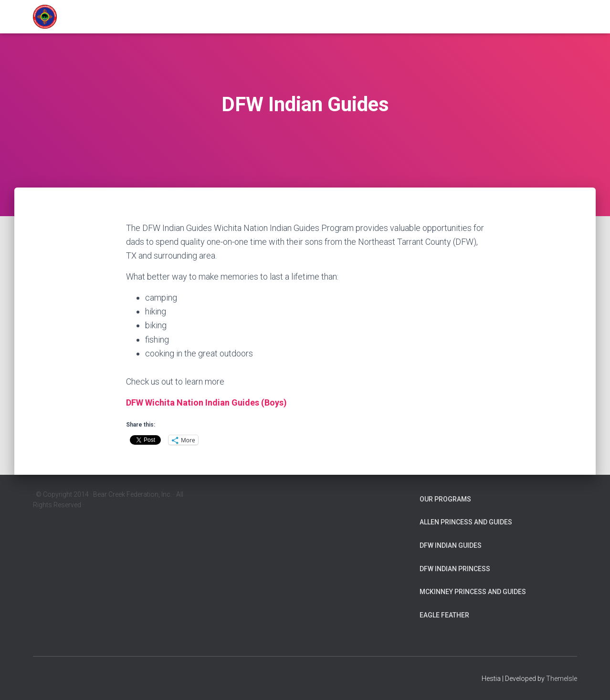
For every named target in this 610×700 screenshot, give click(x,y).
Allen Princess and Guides (466, 522)
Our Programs (445, 499)
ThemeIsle (562, 679)
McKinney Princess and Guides (473, 592)
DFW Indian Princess (455, 569)
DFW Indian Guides (451, 545)
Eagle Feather (444, 615)
